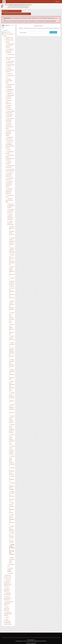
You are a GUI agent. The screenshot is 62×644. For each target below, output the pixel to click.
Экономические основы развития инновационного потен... (12, 439)
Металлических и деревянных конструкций (10, 120)
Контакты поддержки (31, 643)
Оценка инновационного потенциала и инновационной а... (12, 374)
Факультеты (8, 579)
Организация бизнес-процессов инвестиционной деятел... (12, 318)
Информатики (10, 93)
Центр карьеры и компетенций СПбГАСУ (8, 603)
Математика (10, 109)
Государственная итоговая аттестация (11, 211)
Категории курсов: (38, 26)
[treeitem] (8, 30)
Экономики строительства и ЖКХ (9, 200)
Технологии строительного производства (9, 174)
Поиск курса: (23, 33)
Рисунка (9, 150)
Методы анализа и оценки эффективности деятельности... (12, 271)
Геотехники (10, 74)
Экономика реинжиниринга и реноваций (12, 471)
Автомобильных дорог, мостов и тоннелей (10, 45)
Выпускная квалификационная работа (11, 206)
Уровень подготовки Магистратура (10, 223)
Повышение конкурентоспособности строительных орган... (12, 538)
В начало (6, 30)
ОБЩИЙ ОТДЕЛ (9, 38)
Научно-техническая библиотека (7, 609)
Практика (11, 573)
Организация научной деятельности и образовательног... (12, 329)
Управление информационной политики (8, 614)
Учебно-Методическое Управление (7, 589)
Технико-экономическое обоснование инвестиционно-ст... (12, 496)
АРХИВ (7, 617)
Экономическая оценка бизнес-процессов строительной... (12, 461)
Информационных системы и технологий (10, 97)
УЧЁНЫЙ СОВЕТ (10, 40)
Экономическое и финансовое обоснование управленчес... (12, 398)
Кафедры (8, 42)
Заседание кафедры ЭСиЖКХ (10, 570)
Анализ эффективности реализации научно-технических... (12, 231)
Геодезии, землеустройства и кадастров (10, 70)
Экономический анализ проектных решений (12, 419)
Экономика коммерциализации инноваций (12, 486)
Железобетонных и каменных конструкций (10, 86)
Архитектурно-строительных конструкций (10, 51)
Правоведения (10, 141)
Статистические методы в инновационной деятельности (12, 519)
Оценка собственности (12, 344)
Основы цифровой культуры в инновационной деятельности (12, 353)
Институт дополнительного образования (8, 598)
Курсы (5, 36)
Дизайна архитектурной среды (9, 81)
